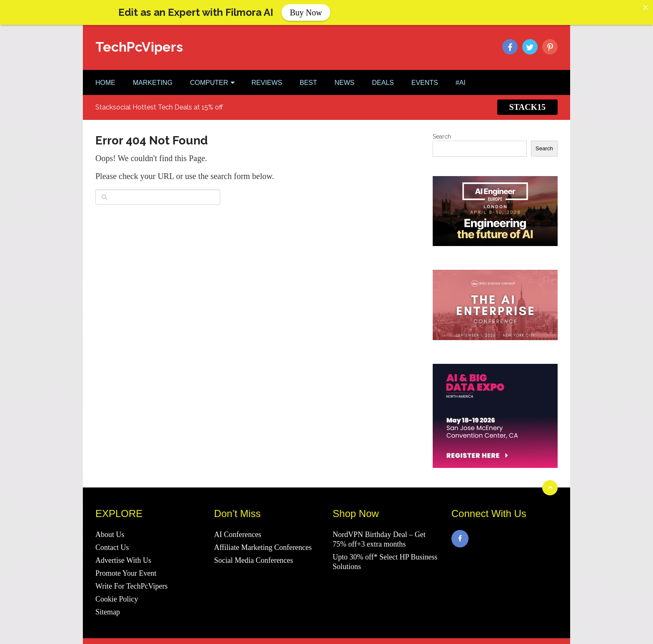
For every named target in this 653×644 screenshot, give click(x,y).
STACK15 (527, 104)
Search (442, 133)
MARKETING (153, 79)
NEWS (344, 79)
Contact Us (112, 544)
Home (105, 79)
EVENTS (425, 79)
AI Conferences (238, 531)
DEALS (383, 79)
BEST (308, 79)
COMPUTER (209, 79)
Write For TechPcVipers (132, 583)
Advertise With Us (123, 557)
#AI (461, 79)
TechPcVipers (139, 43)
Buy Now (306, 12)
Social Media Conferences (254, 557)
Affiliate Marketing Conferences (263, 544)
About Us (110, 531)
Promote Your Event (126, 570)
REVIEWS (267, 79)
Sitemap (108, 609)
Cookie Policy (117, 596)
